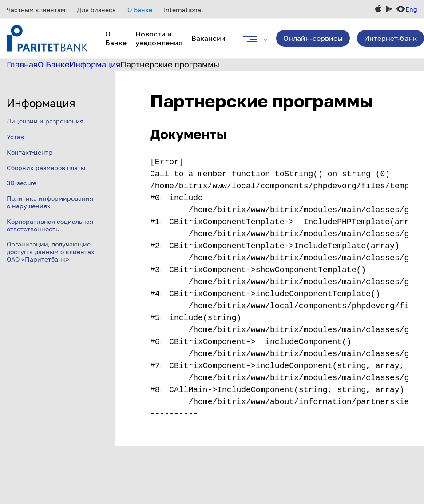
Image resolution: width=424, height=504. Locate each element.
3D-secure (22, 183)
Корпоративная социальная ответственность (50, 225)
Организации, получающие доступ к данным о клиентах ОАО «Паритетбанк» (51, 252)
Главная (22, 64)
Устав (15, 137)
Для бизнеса (96, 10)
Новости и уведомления (159, 38)
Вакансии (208, 38)
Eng (411, 9)
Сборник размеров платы (46, 168)
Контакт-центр (30, 152)
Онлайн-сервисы (313, 38)
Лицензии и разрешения (45, 121)
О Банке (140, 10)
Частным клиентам (36, 10)
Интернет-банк (390, 38)
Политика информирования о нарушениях (50, 202)
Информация (95, 64)
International (183, 10)
